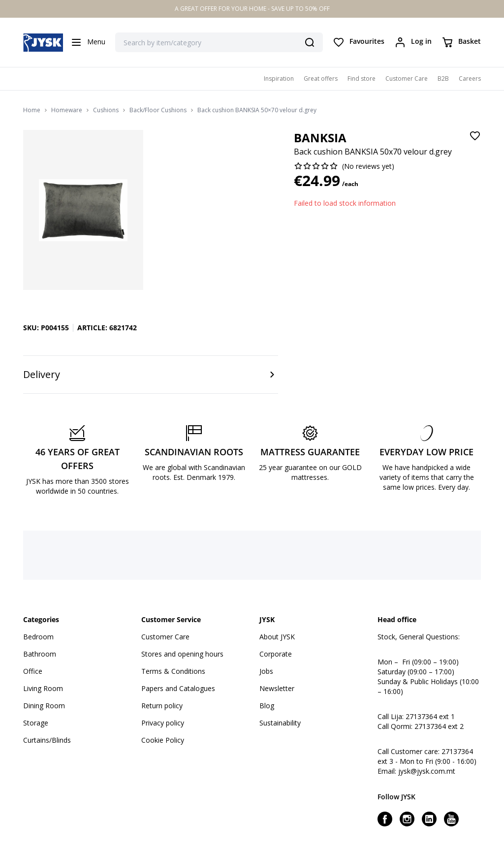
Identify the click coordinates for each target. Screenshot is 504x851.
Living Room (43, 688)
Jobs (266, 671)
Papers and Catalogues (178, 688)
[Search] (310, 42)
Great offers (321, 79)
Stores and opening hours (182, 654)
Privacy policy (163, 723)
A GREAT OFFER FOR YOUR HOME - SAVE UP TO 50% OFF (252, 9)
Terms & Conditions (173, 671)
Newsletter (277, 688)
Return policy (162, 706)
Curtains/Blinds (47, 740)
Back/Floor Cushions (158, 110)
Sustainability (280, 723)
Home (32, 110)
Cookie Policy (163, 740)
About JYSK (277, 637)
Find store (362, 79)
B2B (443, 79)
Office (33, 671)
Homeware (67, 110)
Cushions (106, 110)
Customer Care (407, 79)
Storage (36, 723)
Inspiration (279, 79)
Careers (470, 79)
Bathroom (40, 654)
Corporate (276, 654)
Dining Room (44, 706)
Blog (267, 706)
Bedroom (38, 637)
